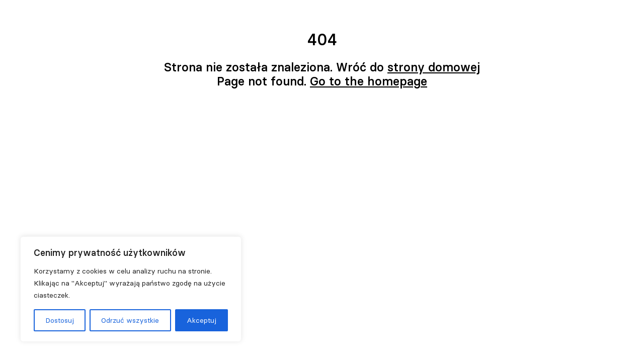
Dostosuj (60, 320)
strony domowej (434, 67)
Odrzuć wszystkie (130, 320)
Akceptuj (202, 320)
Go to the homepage (369, 81)
